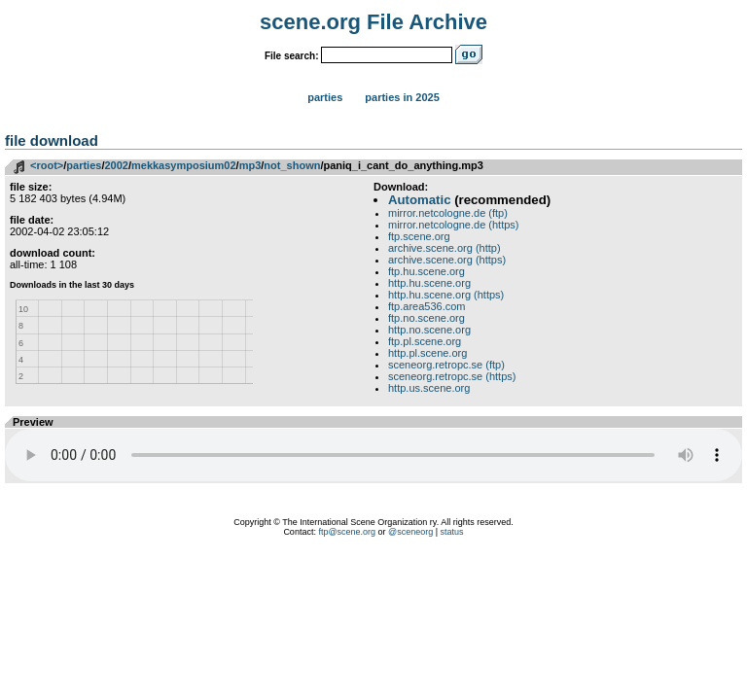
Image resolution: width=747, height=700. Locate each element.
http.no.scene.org (429, 330)
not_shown (292, 165)
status (452, 532)
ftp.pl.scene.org (425, 341)
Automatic (419, 200)
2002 (116, 165)
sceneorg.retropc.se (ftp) (446, 365)
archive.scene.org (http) (445, 248)
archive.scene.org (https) (447, 260)
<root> (47, 165)
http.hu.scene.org (429, 283)
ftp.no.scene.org (427, 318)
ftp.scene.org (419, 236)
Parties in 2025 (402, 97)
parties (84, 165)
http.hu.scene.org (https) (446, 295)
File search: (292, 56)
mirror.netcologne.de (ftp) (448, 213)
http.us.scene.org (429, 388)
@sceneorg (410, 532)
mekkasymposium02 (184, 165)
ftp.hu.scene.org (427, 271)
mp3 (250, 165)
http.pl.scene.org (427, 353)
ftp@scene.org (347, 532)
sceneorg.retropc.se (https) (452, 376)
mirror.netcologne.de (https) (454, 225)
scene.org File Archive (373, 22)
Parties (325, 97)
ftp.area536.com (427, 306)
